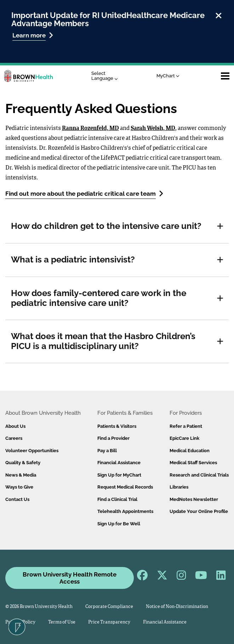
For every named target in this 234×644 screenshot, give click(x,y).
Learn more (33, 35)
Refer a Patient (186, 426)
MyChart (168, 76)
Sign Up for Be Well (119, 524)
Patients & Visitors (117, 426)
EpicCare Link (184, 438)
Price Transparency (109, 622)
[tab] (117, 226)
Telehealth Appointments (125, 511)
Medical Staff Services (193, 463)
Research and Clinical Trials (199, 475)
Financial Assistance (119, 463)
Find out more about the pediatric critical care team (84, 193)
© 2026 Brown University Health (39, 607)
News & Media (21, 475)
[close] (219, 14)
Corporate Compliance (109, 607)
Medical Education (190, 451)
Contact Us (17, 499)
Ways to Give (19, 487)
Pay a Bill (107, 451)
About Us (15, 426)
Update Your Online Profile (199, 511)
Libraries (179, 487)
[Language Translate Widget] (106, 76)
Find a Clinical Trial (117, 499)
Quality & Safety (23, 463)
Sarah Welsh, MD (153, 129)
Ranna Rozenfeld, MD (90, 129)
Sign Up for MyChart (119, 475)
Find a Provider (113, 438)
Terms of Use (62, 622)
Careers (14, 438)
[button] (220, 226)
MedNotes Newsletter (194, 499)
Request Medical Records (125, 487)
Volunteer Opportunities (32, 451)
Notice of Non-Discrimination (177, 607)
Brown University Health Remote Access (70, 578)
